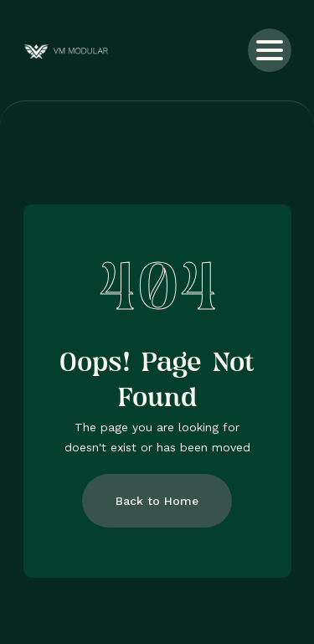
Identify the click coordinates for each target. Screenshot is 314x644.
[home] (84, 50)
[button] (270, 50)
